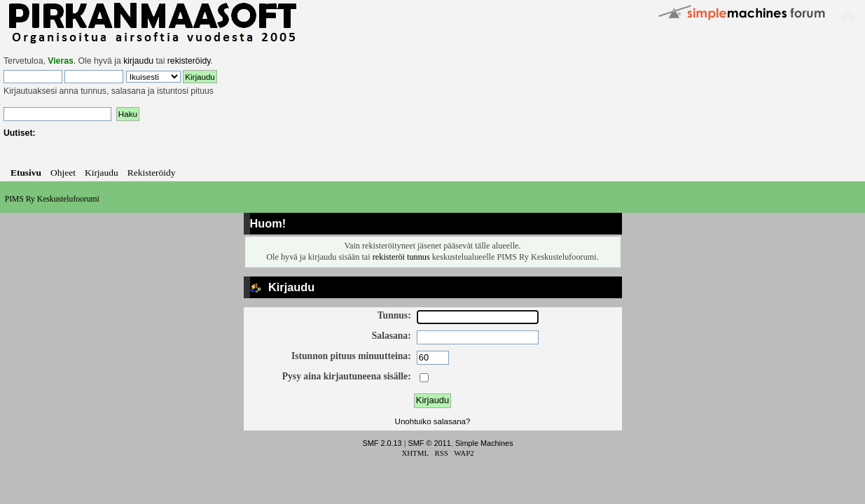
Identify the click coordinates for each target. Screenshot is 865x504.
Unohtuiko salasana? (433, 421)
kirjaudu (138, 61)
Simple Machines (484, 443)
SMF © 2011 (430, 443)
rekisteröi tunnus (401, 257)
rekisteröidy (189, 61)
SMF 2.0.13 (382, 443)
